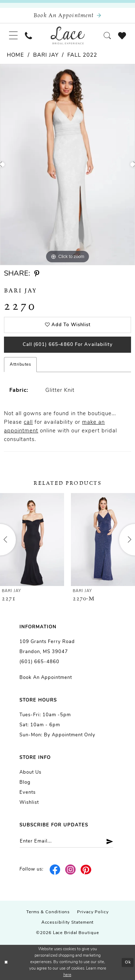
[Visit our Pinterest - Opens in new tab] (86, 869)
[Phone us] (28, 36)
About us (30, 772)
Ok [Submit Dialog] (128, 963)
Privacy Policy (93, 912)
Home (15, 55)
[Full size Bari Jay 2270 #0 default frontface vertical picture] (67, 165)
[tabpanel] (67, 165)
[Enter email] (66, 841)
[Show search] (107, 36)
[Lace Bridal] (67, 36)
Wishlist (29, 803)
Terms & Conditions (48, 912)
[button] (13, 36)
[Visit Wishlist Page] (122, 36)
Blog (25, 782)
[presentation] (32, 540)
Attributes (20, 365)
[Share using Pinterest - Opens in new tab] (37, 274)
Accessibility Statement (68, 923)
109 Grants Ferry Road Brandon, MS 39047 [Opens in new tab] (47, 647)
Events (28, 793)
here (67, 975)
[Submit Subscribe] (107, 841)
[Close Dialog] (6, 963)
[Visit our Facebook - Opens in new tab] (55, 869)
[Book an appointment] (67, 16)
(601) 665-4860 (39, 662)
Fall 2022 (82, 55)
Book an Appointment (46, 678)
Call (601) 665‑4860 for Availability (68, 345)
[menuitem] (13, 36)
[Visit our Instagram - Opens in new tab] (71, 869)
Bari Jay (46, 55)
